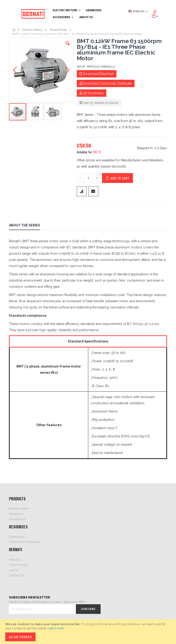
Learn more (56, 628)
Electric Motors (32, 30)
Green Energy (18, 565)
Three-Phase (58, 30)
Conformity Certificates (25, 542)
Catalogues (17, 537)
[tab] (28, 226)
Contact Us (16, 575)
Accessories (17, 519)
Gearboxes (16, 514)
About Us (15, 560)
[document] (89, 632)
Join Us (14, 570)
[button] (68, 47)
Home (14, 30)
